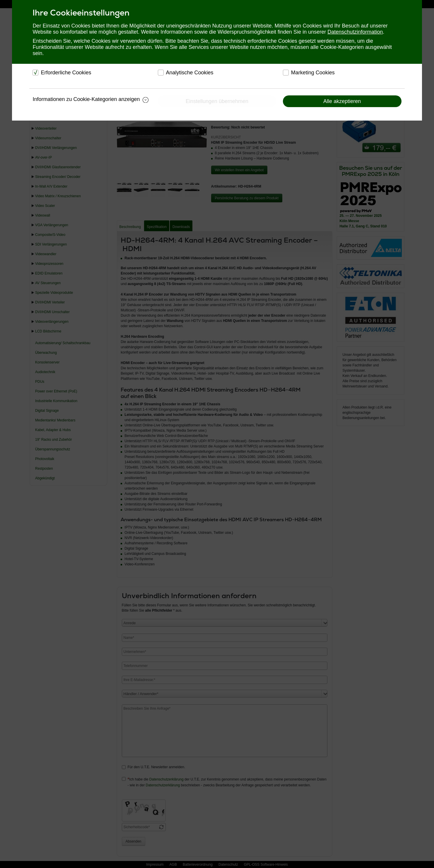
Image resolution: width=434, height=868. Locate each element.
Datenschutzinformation (355, 32)
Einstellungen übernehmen (217, 101)
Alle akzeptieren (342, 101)
